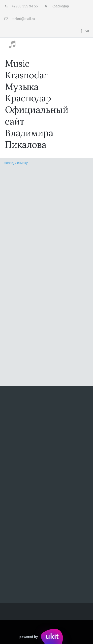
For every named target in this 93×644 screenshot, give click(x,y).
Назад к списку (16, 163)
